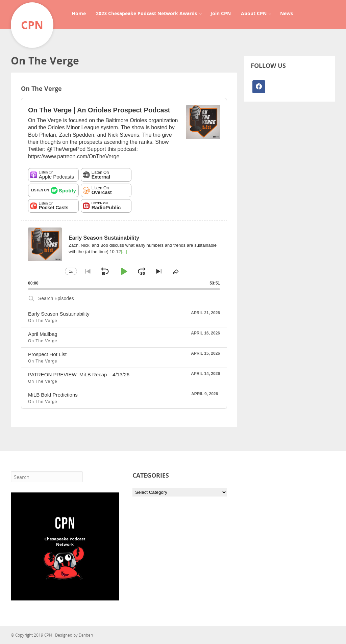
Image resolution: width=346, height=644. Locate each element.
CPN (48, 635)
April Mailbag (43, 334)
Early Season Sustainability (59, 314)
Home (79, 13)
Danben (86, 635)
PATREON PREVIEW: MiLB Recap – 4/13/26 (79, 374)
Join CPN (221, 13)
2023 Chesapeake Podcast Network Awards (146, 13)
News (287, 13)
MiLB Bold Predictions (53, 395)
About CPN (254, 13)
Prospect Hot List (47, 354)
